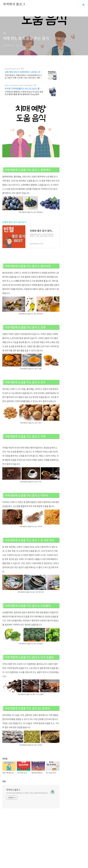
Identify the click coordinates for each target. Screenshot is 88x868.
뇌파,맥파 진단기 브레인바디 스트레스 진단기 (23, 72)
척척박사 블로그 (14, 4)
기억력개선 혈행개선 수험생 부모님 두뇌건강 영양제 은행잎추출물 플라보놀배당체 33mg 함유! (24, 93)
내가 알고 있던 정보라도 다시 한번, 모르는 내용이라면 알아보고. (27, 793)
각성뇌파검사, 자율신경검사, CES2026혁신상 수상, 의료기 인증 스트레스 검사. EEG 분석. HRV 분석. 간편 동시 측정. (24, 76)
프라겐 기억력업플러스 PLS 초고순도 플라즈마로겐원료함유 (23, 89)
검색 (78, 5)
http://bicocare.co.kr (12, 69)
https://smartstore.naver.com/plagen (19, 85)
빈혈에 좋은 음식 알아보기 (14, 222)
